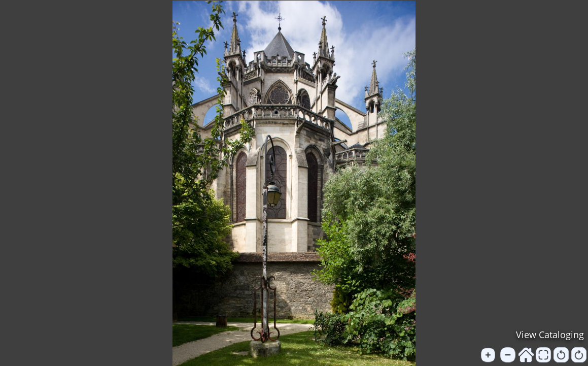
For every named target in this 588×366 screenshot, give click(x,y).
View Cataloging (550, 335)
